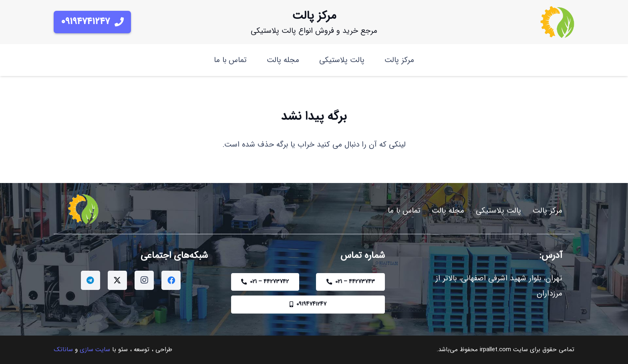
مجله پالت (448, 211)
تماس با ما (404, 211)
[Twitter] (117, 280)
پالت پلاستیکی (498, 211)
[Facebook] (171, 280)
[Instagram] (144, 280)
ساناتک (63, 350)
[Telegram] (91, 280)
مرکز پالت (547, 211)
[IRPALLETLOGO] (557, 22)
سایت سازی (95, 350)
